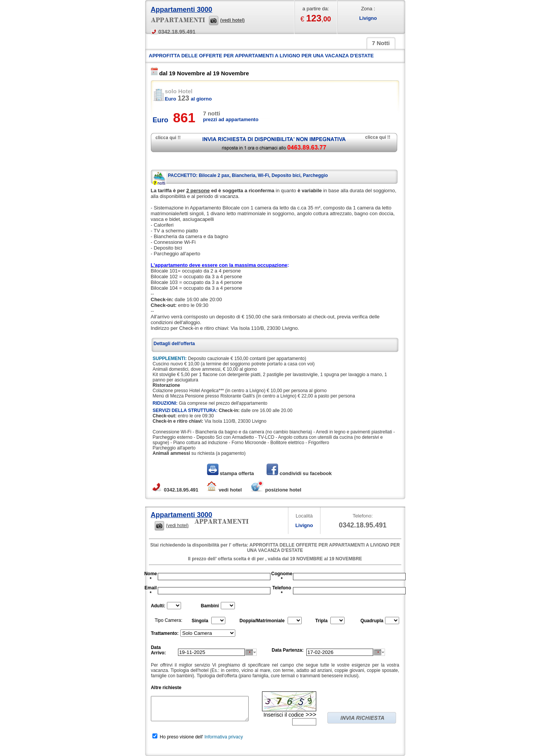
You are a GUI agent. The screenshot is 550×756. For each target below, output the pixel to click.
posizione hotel (275, 490)
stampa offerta (231, 473)
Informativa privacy (224, 737)
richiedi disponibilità (274, 143)
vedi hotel (224, 490)
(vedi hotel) (233, 20)
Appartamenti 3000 (182, 10)
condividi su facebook (299, 473)
